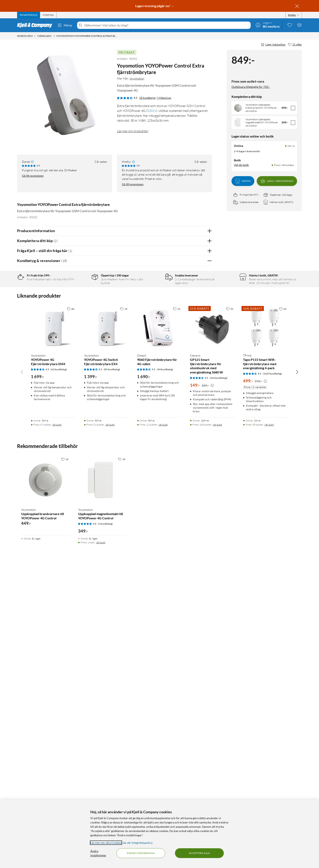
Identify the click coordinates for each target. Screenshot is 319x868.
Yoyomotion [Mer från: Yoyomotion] (137, 78)
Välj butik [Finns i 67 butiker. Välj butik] (57, 722)
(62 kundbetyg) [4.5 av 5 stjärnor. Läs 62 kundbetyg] (59, 667)
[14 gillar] (122, 757)
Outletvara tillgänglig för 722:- (251, 87)
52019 (152, 111)
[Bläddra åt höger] (297, 670)
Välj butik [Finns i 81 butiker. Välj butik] (110, 722)
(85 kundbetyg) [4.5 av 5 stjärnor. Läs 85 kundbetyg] (112, 667)
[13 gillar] (65, 757)
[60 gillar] (71, 607)
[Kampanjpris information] (212, 683)
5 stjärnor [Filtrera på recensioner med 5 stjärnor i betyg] (82, 291)
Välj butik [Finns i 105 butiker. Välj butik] (217, 722)
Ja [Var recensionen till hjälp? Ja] (197, 381)
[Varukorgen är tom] (299, 25)
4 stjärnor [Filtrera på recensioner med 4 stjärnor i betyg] (82, 298)
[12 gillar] (177, 607)
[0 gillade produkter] (290, 25)
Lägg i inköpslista (273, 45)
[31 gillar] (295, 45)
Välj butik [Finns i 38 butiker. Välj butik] (269, 722)
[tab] (29, 15)
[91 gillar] (230, 607)
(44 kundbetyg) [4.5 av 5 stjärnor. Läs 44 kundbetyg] (165, 667)
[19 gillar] (124, 607)
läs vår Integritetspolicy (138, 843)
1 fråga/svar (164, 98)
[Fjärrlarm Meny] (54, 36)
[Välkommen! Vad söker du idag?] (167, 25)
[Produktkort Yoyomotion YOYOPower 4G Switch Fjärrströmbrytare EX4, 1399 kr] (107, 625)
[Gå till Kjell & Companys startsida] (36, 25)
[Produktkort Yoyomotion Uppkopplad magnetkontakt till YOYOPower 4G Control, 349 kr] (103, 778)
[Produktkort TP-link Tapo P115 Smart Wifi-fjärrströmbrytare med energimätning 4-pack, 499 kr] (266, 625)
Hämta (243, 181)
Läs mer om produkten (133, 131)
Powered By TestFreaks (195, 525)
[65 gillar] (283, 607)
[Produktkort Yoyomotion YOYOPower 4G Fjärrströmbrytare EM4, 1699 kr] (53, 625)
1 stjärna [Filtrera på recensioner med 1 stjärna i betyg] (81, 316)
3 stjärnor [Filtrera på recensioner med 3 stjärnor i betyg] (82, 304)
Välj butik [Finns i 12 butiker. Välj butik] (163, 722)
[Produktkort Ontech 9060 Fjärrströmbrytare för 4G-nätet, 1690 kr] (160, 625)
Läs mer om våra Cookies (106, 843)
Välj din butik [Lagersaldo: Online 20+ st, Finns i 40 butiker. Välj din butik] (241, 165)
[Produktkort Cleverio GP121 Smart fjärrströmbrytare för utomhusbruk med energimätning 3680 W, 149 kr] (212, 625)
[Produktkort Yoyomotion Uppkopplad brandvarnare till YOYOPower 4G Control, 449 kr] (46, 778)
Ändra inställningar (98, 853)
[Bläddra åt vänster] (22, 670)
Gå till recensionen (33, 176)
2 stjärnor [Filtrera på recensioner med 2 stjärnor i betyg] (82, 310)
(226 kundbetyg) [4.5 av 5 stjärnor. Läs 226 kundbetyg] (219, 676)
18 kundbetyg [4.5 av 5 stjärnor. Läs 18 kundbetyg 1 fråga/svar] (147, 98)
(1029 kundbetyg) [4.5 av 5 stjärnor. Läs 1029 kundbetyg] (272, 671)
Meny (65, 25)
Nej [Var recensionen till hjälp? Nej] (206, 381)
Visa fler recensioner (114, 537)
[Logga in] (268, 25)
